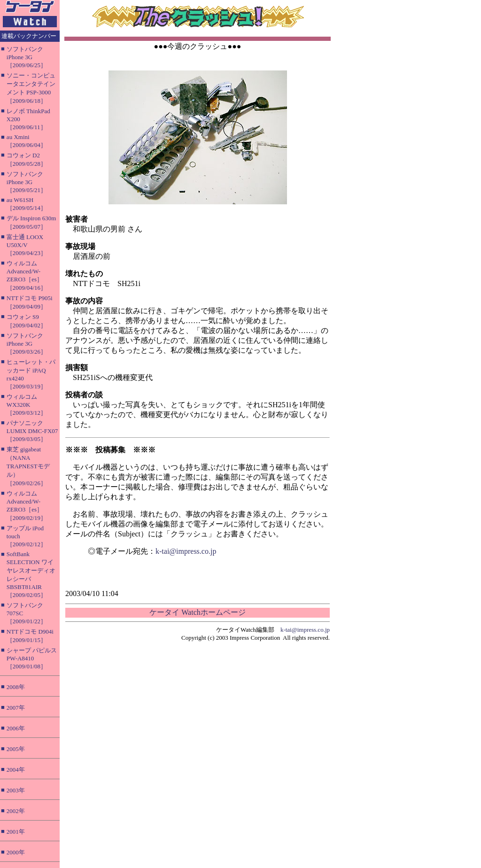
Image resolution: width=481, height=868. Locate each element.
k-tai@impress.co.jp (186, 551)
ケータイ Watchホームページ (197, 612)
